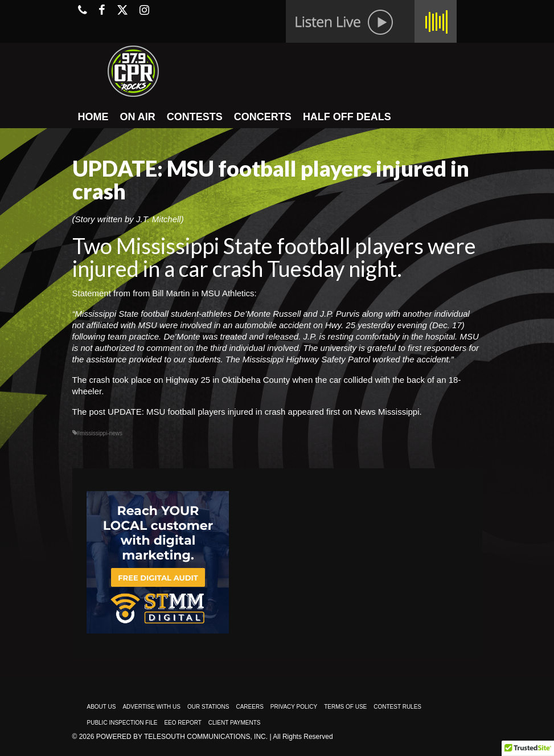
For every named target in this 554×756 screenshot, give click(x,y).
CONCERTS (263, 117)
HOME (93, 117)
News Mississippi (387, 412)
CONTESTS (195, 117)
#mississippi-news (100, 433)
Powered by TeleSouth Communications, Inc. (182, 737)
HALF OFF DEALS (347, 117)
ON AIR (138, 117)
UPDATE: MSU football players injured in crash (196, 412)
